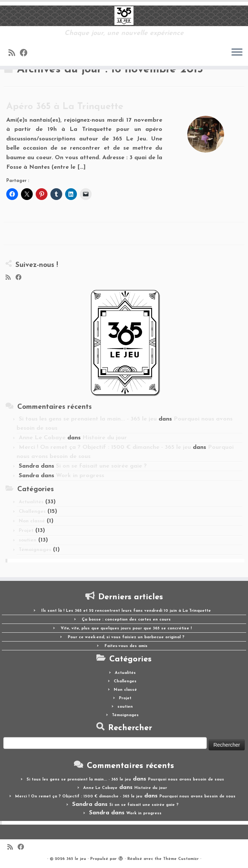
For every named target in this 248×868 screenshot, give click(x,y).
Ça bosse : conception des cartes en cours (126, 620)
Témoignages (35, 550)
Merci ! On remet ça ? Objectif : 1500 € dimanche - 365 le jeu (105, 447)
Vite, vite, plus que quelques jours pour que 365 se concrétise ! (126, 628)
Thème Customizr (181, 859)
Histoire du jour (105, 438)
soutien (28, 540)
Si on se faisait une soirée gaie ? (101, 466)
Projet (26, 531)
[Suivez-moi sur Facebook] (26, 53)
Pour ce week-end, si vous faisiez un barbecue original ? (126, 637)
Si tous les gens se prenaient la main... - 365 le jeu (88, 419)
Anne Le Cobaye (42, 438)
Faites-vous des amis (126, 646)
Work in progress (80, 476)
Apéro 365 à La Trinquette (65, 107)
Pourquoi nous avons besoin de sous (186, 780)
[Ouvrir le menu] (237, 53)
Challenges (32, 512)
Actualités (31, 502)
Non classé (32, 521)
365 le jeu (76, 859)
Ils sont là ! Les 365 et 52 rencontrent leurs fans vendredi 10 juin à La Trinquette (126, 611)
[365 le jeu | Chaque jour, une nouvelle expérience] (124, 16)
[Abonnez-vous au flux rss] (14, 53)
